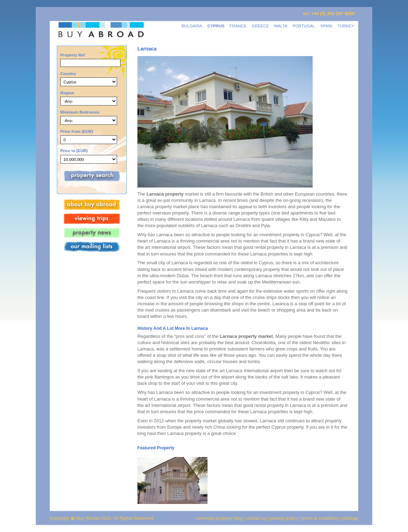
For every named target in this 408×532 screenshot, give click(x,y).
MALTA (281, 26)
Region (67, 93)
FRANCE (238, 26)
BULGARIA (192, 26)
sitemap (350, 518)
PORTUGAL (304, 26)
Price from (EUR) (77, 131)
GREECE (260, 26)
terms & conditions (321, 518)
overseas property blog (219, 518)
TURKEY (346, 26)
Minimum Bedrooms (80, 112)
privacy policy (284, 518)
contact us (256, 518)
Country (68, 73)
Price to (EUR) (74, 151)
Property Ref (73, 55)
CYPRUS (216, 26)
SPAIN (326, 26)
